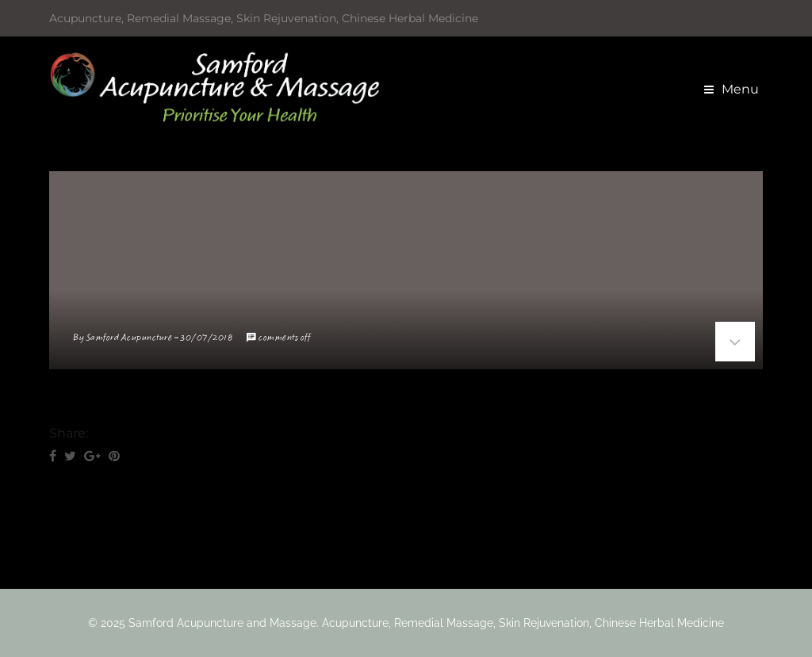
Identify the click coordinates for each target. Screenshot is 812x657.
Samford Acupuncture (130, 338)
